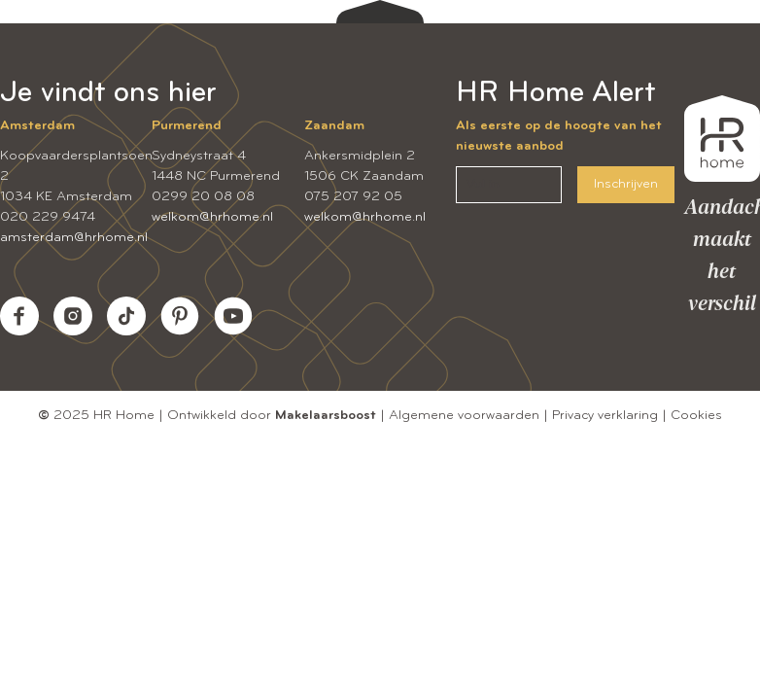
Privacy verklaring (605, 416)
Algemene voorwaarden (464, 416)
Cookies (696, 416)
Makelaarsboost (326, 416)
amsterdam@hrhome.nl (74, 238)
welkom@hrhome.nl (212, 217)
